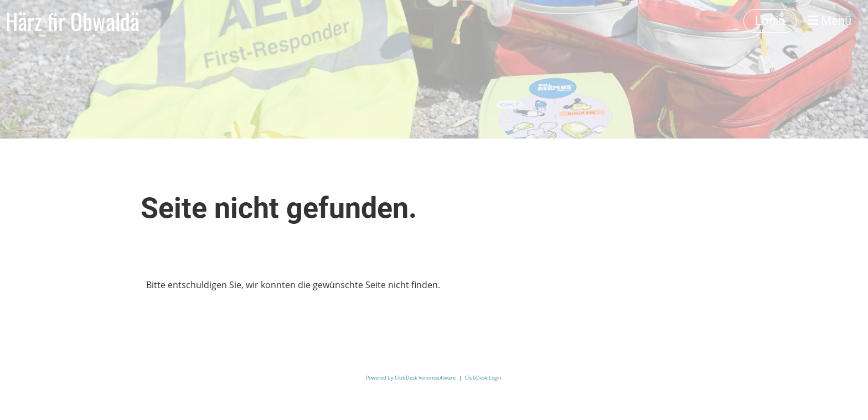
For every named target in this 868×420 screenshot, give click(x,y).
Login (770, 21)
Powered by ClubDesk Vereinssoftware (411, 378)
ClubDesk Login (483, 378)
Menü (830, 21)
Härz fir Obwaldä (73, 21)
